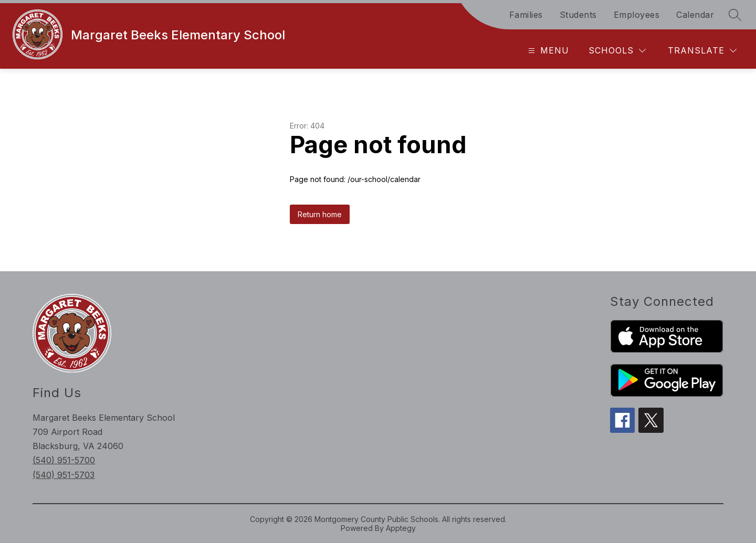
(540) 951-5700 (64, 460)
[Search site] (735, 15)
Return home (320, 214)
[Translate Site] (702, 51)
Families (526, 15)
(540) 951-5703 (64, 475)
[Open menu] (547, 51)
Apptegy (401, 528)
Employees (637, 15)
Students (578, 15)
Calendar (695, 15)
